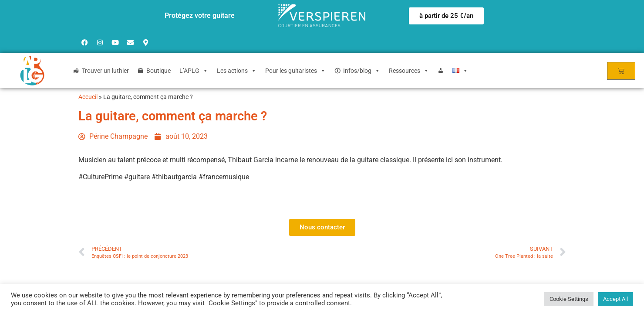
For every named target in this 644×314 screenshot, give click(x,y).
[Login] (441, 71)
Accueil (88, 97)
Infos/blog (362, 71)
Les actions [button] (237, 71)
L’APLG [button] (194, 71)
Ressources (409, 71)
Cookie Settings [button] (569, 299)
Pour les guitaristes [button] (295, 71)
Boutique (158, 71)
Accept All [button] (615, 299)
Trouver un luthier (105, 71)
